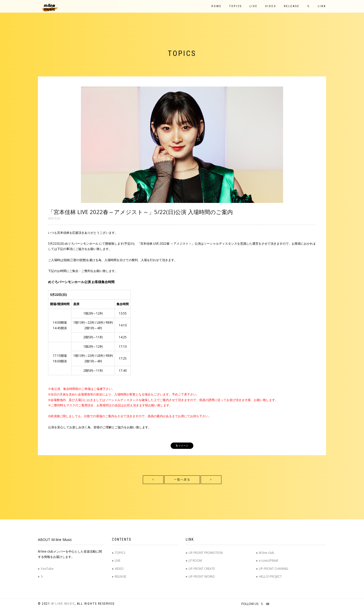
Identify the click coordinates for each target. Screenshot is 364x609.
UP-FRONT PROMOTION (206, 553)
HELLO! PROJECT (270, 576)
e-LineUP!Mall (268, 561)
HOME (217, 6)
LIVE (254, 6)
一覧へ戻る (182, 480)
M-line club (267, 553)
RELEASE (292, 6)
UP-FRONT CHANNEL (274, 569)
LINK (322, 6)
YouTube (47, 569)
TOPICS (236, 6)
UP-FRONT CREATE (202, 569)
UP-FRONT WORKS (202, 576)
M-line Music (63, 604)
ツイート (182, 446)
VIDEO (271, 6)
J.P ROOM (195, 561)
